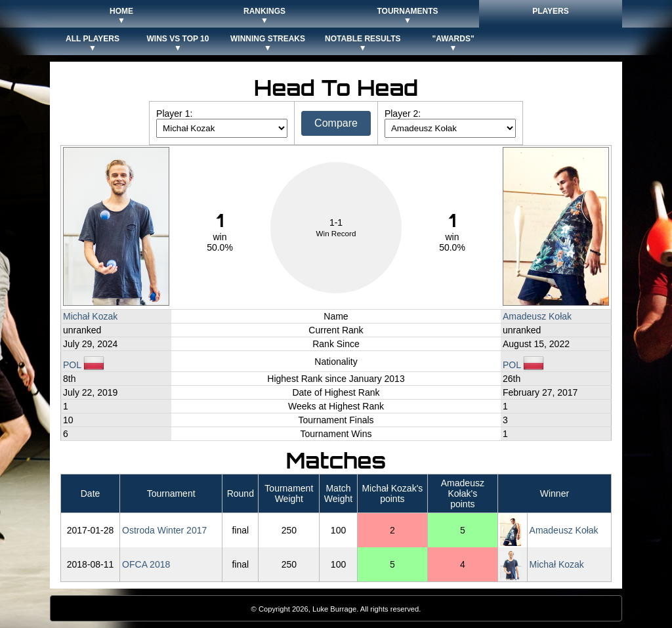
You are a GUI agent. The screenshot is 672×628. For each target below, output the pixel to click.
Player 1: (174, 114)
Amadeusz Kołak (537, 316)
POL (84, 365)
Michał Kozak (90, 316)
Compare (336, 123)
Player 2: (403, 114)
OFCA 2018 (146, 564)
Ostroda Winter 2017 (164, 530)
